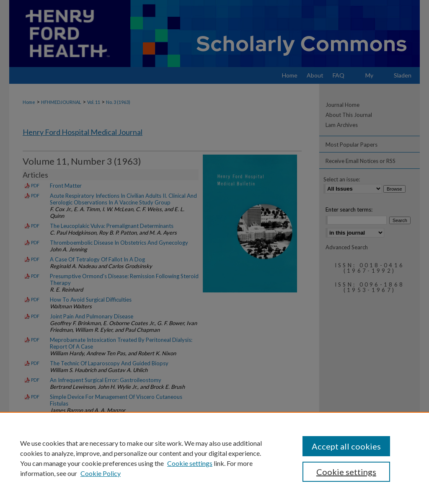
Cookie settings (190, 463)
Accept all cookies (346, 446)
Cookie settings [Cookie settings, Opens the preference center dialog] (346, 472)
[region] (214, 458)
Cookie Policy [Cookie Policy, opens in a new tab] (101, 473)
